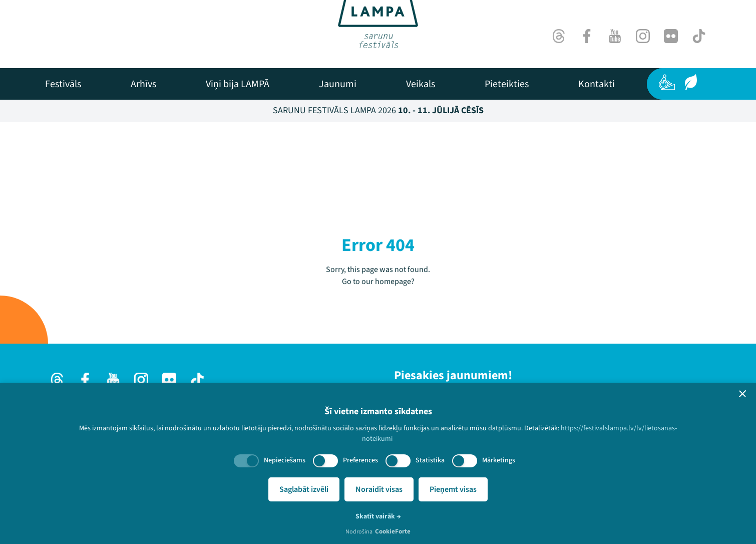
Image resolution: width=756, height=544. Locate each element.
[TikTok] (699, 36)
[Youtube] (615, 36)
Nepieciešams (285, 460)
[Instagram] (643, 36)
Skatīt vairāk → (378, 516)
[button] (742, 394)
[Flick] (671, 36)
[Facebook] (587, 36)
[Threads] (559, 36)
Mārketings (499, 460)
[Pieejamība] (667, 82)
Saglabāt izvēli (304, 489)
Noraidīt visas (379, 489)
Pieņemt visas (453, 489)
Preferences (360, 460)
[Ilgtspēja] (691, 82)
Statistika (430, 460)
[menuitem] (63, 84)
